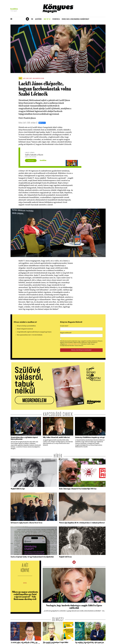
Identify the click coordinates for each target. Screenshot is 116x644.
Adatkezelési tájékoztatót (74, 344)
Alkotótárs (39, 19)
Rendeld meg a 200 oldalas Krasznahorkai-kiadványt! (85, 16)
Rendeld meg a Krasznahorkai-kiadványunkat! (76, 19)
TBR (33, 19)
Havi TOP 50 (48, 19)
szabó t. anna (32, 79)
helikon (42, 79)
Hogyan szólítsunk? (66, 333)
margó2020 (38, 79)
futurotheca (57, 19)
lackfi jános (26, 79)
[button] (11, 19)
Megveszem (31, 161)
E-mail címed (64, 326)
